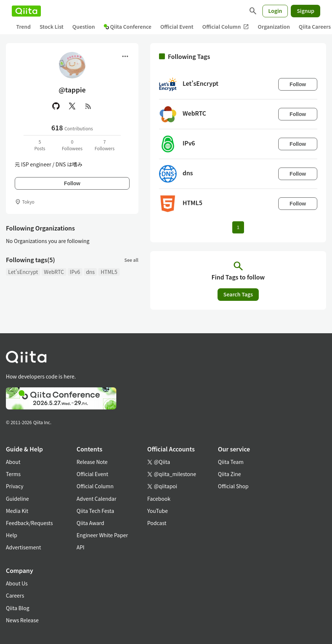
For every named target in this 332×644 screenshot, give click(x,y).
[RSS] (88, 106)
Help (12, 535)
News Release (22, 620)
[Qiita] (26, 11)
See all (131, 260)
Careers (15, 595)
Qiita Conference (128, 27)
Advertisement (24, 547)
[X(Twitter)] (72, 106)
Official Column (226, 27)
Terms (13, 474)
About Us (17, 583)
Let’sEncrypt (23, 272)
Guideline (17, 499)
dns (91, 272)
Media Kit (17, 511)
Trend (23, 27)
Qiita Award (90, 523)
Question (84, 27)
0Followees (72, 145)
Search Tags (238, 294)
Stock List (51, 27)
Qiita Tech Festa (95, 511)
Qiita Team (231, 462)
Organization (274, 27)
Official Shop (233, 486)
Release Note (92, 462)
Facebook (159, 499)
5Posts (40, 145)
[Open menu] (125, 56)
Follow (72, 183)
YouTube (158, 511)
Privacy (15, 486)
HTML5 (109, 272)
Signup (305, 11)
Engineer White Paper (102, 535)
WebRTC (54, 272)
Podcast (157, 523)
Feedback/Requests (29, 523)
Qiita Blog (18, 608)
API (80, 547)
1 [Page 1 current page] (238, 227)
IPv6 (75, 272)
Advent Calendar (96, 499)
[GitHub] (56, 106)
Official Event (177, 27)
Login (275, 11)
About (13, 462)
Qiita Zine (229, 474)
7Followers (105, 145)
